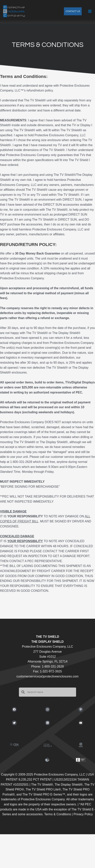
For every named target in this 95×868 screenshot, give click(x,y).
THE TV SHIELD (47, 637)
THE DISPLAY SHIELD (47, 642)
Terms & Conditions (58, 814)
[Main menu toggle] (90, 11)
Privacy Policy (83, 814)
